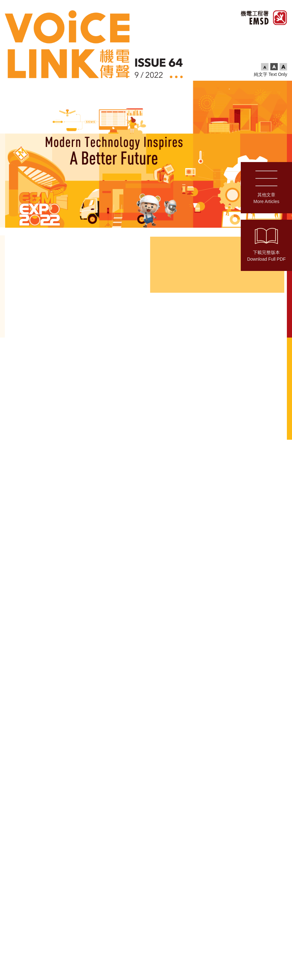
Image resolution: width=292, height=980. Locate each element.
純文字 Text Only (271, 74)
